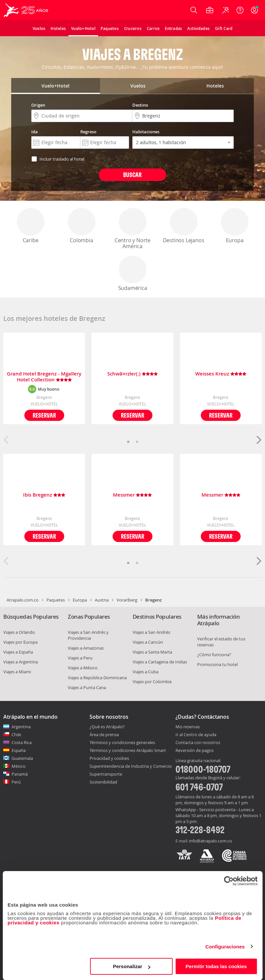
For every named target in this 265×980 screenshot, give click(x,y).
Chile (16, 735)
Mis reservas (188, 727)
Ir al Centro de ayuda (196, 735)
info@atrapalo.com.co (211, 841)
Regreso (88, 132)
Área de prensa (104, 735)
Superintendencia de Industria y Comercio (131, 766)
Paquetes (56, 600)
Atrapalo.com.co (23, 600)
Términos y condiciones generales (122, 742)
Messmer (132, 495)
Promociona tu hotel (217, 664)
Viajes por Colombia (152, 682)
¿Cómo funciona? (214, 655)
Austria (102, 600)
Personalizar (132, 966)
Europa (235, 226)
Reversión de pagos (195, 751)
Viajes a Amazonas (86, 648)
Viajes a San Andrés (151, 632)
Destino (140, 105)
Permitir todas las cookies (216, 966)
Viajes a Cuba (146, 672)
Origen (38, 105)
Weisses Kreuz (221, 374)
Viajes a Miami (17, 672)
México (19, 766)
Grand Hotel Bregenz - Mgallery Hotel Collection (44, 377)
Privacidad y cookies (109, 758)
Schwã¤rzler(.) (132, 374)
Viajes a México (83, 668)
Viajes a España (18, 652)
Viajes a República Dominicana (97, 678)
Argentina (21, 727)
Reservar (44, 415)
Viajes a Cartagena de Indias (160, 662)
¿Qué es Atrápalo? (107, 727)
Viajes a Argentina (21, 662)
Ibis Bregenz (44, 495)
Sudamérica (133, 274)
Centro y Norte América (132, 229)
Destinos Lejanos (184, 226)
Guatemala (22, 758)
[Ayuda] (240, 10)
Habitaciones (146, 132)
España (19, 750)
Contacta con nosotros (198, 743)
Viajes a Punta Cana (87, 687)
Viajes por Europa (20, 642)
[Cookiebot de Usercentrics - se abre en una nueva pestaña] (229, 881)
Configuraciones (225, 947)
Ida (35, 132)
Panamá (20, 774)
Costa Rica (22, 742)
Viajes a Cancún (148, 642)
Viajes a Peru (80, 658)
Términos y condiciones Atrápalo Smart (128, 750)
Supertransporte (106, 774)
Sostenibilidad (103, 782)
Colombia (82, 226)
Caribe (31, 226)
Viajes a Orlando (19, 632)
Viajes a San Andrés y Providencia (88, 635)
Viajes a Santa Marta (152, 652)
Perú (16, 782)
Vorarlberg (127, 600)
